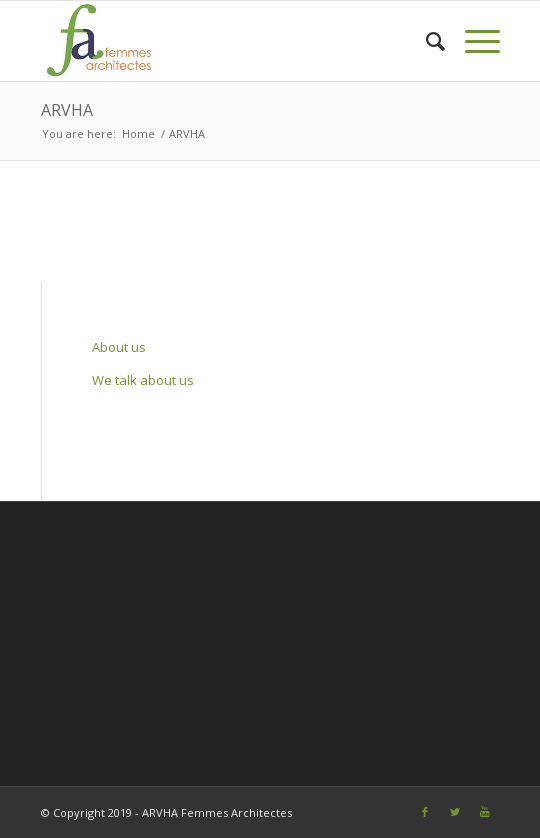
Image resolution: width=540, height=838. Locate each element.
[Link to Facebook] (425, 812)
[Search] (425, 41)
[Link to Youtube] (485, 812)
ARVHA (67, 110)
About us (119, 347)
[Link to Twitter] (455, 812)
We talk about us (143, 380)
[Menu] (472, 41)
